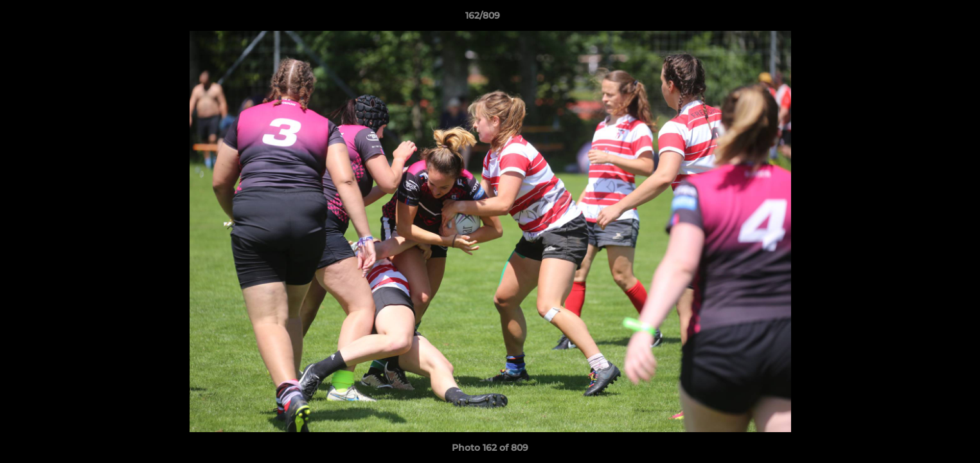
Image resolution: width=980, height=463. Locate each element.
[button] (926, 19)
